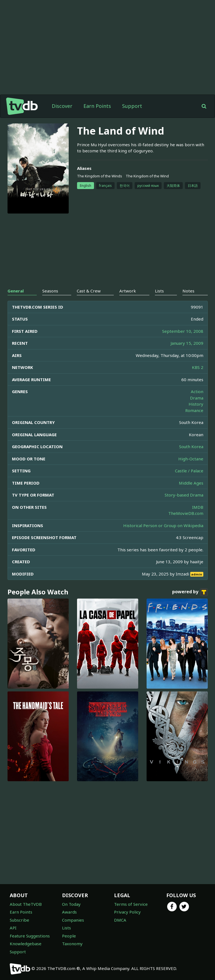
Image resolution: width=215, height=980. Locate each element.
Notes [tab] (188, 291)
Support (132, 106)
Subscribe (19, 920)
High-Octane (191, 459)
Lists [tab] (159, 291)
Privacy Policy (127, 912)
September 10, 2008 (183, 331)
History (196, 404)
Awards (69, 912)
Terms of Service (131, 904)
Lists (66, 928)
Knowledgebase (26, 944)
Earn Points (97, 106)
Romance (194, 410)
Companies (73, 920)
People (69, 936)
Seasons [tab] (50, 291)
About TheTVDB (26, 904)
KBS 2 (198, 367)
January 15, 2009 (187, 343)
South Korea (191, 446)
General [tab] (16, 291)
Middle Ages (191, 483)
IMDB (198, 507)
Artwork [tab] (128, 291)
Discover (62, 106)
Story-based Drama (184, 495)
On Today (71, 904)
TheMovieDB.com (186, 513)
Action (197, 391)
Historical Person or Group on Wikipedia (163, 525)
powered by (190, 592)
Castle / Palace (189, 471)
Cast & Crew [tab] (89, 291)
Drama (197, 398)
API (13, 928)
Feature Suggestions (30, 936)
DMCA (120, 920)
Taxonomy (72, 944)
